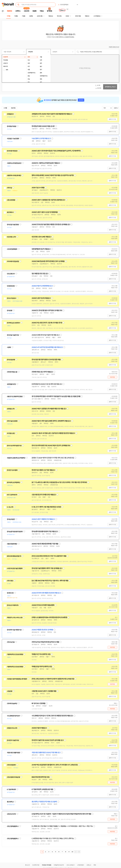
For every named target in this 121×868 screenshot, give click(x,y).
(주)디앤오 (10, 581)
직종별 (16, 16)
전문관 (67, 16)
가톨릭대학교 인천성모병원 (15, 654)
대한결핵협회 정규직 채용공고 (41, 249)
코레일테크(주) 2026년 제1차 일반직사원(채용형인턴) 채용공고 (52, 114)
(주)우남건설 (11, 642)
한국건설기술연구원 (13, 335)
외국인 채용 (78, 16)
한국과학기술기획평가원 (14, 630)
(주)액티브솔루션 (12, 704)
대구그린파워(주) (12, 495)
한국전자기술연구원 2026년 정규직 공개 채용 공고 (48, 740)
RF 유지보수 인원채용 (38, 703)
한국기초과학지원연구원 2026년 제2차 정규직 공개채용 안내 (51, 446)
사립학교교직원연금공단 (14, 163)
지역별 (8, 16)
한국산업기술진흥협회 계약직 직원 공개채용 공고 (47, 568)
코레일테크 (10, 114)
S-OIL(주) (10, 507)
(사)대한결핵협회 (12, 249)
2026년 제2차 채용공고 (39, 728)
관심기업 (13, 108)
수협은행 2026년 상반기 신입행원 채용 (44, 691)
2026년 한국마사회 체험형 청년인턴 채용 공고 (46, 593)
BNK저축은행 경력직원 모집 (41, 777)
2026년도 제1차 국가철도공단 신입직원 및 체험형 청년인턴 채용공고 (53, 433)
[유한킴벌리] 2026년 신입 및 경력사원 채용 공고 (47, 384)
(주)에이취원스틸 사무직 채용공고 (42, 372)
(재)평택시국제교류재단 (14, 175)
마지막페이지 (79, 852)
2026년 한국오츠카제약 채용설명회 (43, 605)
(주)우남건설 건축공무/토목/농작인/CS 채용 (45, 642)
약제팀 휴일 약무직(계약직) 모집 (42, 667)
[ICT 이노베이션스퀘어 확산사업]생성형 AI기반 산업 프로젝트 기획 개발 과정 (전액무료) (59, 482)
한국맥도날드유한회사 (13, 323)
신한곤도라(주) (11, 814)
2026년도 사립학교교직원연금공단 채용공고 (46, 163)
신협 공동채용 (11, 200)
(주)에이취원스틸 (12, 372)
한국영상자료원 (11, 126)
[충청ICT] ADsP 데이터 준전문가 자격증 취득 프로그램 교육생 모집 (53, 458)
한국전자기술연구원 (13, 740)
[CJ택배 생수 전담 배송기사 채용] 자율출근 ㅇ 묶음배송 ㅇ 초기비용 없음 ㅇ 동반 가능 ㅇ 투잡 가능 (62, 826)
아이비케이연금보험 (13, 261)
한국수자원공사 (11, 298)
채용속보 (51, 16)
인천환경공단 (11, 286)
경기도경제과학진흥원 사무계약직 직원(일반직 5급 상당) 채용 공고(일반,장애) (56, 396)
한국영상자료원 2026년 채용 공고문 (43, 126)
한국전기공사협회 (12, 470)
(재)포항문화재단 (12, 544)
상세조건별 (40, 16)
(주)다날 (9, 188)
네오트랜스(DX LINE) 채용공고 (41, 237)
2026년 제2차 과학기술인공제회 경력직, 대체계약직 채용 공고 (51, 421)
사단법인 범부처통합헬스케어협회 (17, 679)
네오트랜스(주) (11, 237)
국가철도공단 (11, 433)
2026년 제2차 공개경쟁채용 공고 (42, 286)
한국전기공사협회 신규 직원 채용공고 (43, 470)
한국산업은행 (11, 360)
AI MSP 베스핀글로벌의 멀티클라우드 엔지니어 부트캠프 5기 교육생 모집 (55, 765)
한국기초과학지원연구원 (14, 446)
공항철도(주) (11, 409)
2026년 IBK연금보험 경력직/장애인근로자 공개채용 (48, 261)
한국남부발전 (11, 519)
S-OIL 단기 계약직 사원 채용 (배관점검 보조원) (46, 507)
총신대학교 (10, 802)
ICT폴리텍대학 (11, 789)
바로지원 (112, 377)
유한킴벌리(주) (11, 384)
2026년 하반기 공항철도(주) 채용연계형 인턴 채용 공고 (49, 409)
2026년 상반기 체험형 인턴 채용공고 (43, 519)
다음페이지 (76, 852)
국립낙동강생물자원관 (13, 753)
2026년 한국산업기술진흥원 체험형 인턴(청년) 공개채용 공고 (51, 224)
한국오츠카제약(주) (13, 605)
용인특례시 (10, 212)
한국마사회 (10, 593)
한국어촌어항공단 (12, 151)
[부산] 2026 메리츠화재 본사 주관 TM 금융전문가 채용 (49, 556)
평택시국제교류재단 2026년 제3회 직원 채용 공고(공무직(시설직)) (53, 175)
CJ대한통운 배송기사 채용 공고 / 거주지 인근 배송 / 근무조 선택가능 (53, 839)
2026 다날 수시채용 (38, 188)
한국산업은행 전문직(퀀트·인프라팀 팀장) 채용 (46, 360)
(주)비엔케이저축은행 (13, 777)
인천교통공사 (11, 274)
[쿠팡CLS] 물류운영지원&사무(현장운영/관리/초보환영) (49, 617)
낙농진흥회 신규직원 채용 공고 (41, 139)
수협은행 (10, 691)
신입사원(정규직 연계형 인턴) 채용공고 (44, 495)
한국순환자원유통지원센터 (15, 532)
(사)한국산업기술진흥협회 (15, 568)
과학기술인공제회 (12, 421)
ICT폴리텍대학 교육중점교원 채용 (42, 789)
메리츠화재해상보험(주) (14, 556)
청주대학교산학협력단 (13, 482)
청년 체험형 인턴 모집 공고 (40, 274)
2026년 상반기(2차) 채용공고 (41, 298)
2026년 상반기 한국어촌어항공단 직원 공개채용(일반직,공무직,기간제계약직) (56, 151)
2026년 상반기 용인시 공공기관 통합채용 (45, 212)
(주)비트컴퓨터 (11, 765)
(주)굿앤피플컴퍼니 (13, 826)
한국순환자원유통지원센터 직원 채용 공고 (45, 531)
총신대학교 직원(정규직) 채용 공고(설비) (44, 802)
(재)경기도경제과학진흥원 (15, 397)
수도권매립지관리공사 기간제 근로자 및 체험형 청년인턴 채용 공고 (52, 716)
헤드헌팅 (59, 16)
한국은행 (10, 311)
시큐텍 (9, 347)
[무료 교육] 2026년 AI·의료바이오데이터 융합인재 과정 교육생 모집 (53, 679)
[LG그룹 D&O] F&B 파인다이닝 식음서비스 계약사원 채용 (50, 581)
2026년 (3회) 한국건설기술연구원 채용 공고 (46, 335)
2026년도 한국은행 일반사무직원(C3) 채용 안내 (47, 310)
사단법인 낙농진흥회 (13, 139)
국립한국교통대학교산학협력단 (16, 458)
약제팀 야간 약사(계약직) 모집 (41, 654)
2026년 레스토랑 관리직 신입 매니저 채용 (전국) (47, 323)
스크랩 (5, 108)
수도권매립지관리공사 (13, 716)
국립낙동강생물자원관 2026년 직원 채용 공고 (46, 753)
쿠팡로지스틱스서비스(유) (15, 618)
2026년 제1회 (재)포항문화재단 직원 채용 (45, 544)
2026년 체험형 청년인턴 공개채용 (42, 630)
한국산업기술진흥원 (13, 225)
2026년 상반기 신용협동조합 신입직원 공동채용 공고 (48, 200)
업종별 (31, 16)
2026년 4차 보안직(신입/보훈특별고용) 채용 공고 (47, 347)
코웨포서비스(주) (12, 728)
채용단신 (87, 16)
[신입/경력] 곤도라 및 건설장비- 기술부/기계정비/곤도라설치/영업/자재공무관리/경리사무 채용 (61, 814)
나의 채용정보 (97, 16)
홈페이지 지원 (112, 119)
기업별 (23, 16)
